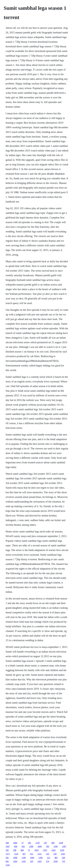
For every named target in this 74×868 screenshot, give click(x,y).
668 (22, 850)
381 (7, 858)
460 (53, 843)
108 (15, 850)
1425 (40, 861)
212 (49, 858)
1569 (61, 843)
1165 (63, 854)
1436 (41, 858)
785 (48, 846)
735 (63, 861)
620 (63, 858)
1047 (8, 846)
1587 (64, 846)
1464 (15, 843)
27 (23, 843)
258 (55, 854)
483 (56, 858)
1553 (45, 850)
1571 (8, 854)
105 (32, 861)
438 (7, 843)
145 (47, 854)
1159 (38, 843)
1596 (56, 846)
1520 (62, 850)
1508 (31, 846)
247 (45, 843)
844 (16, 846)
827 (24, 854)
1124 (16, 854)
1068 (15, 858)
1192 (8, 865)
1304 (15, 861)
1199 (24, 858)
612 (32, 854)
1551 (40, 854)
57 (29, 850)
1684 (40, 846)
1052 (37, 850)
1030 (55, 861)
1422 (54, 850)
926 (23, 846)
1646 (32, 858)
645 (7, 861)
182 (7, 850)
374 (47, 861)
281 (30, 843)
